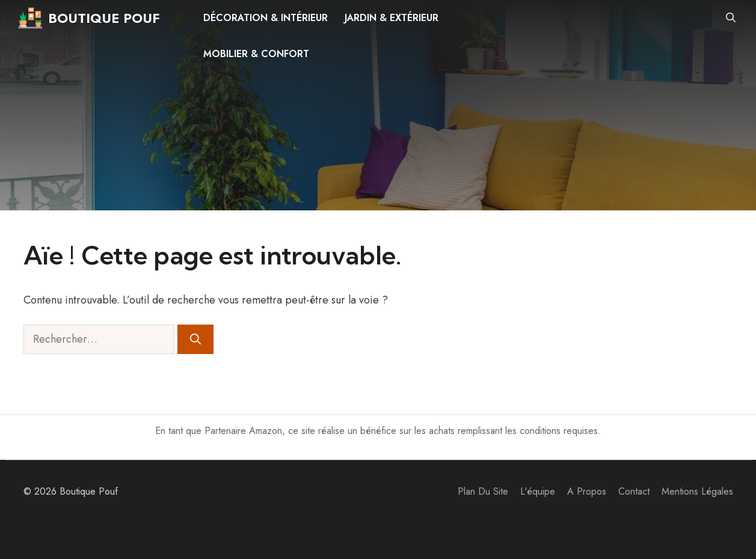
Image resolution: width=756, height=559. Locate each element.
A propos (587, 491)
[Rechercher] (195, 339)
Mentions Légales (697, 491)
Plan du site (483, 491)
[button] (731, 18)
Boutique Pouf (104, 18)
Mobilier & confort (256, 54)
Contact (634, 491)
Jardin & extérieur (392, 18)
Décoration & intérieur (266, 18)
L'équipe (538, 491)
